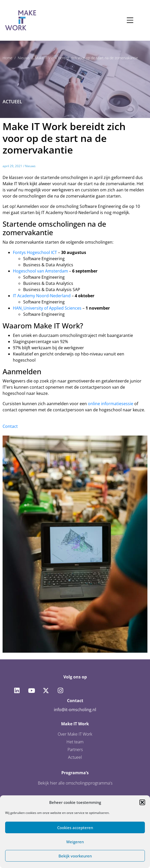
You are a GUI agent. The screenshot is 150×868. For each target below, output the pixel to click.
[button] (142, 802)
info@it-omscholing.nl (75, 710)
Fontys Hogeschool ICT (35, 252)
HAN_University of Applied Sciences (47, 308)
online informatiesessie (111, 404)
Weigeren (75, 842)
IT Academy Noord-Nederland (42, 296)
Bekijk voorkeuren (75, 856)
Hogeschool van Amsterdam (40, 271)
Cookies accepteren (75, 828)
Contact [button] (10, 426)
